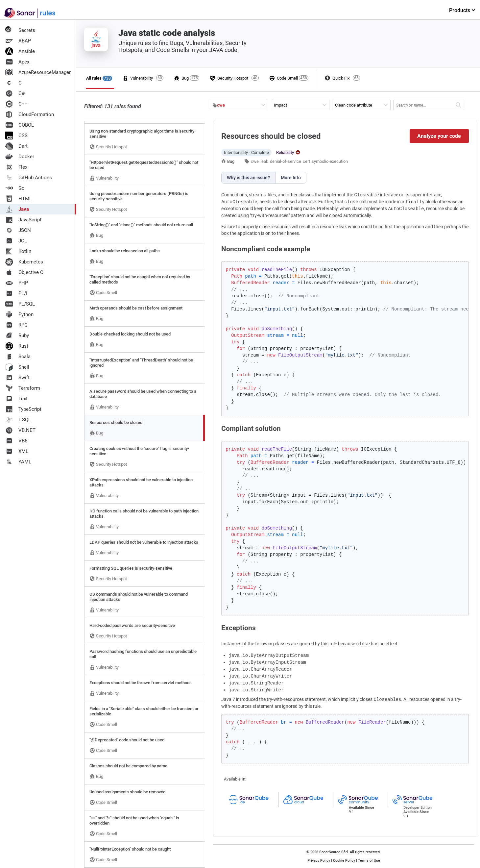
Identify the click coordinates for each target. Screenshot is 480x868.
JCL (16, 241)
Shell (17, 367)
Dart (16, 146)
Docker (20, 157)
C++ (16, 104)
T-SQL (18, 420)
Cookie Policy (344, 861)
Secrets (20, 30)
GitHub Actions (29, 178)
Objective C (24, 272)
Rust (17, 346)
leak (264, 161)
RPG (16, 325)
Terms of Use (369, 861)
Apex (17, 62)
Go (15, 188)
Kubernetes (24, 262)
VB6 (16, 441)
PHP (17, 283)
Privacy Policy (319, 861)
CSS (16, 136)
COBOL (20, 125)
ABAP (18, 41)
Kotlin (18, 251)
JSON (18, 230)
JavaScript (23, 220)
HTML (19, 199)
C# (15, 93)
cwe (255, 161)
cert (306, 161)
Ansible (20, 51)
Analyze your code (439, 136)
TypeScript (23, 409)
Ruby (17, 335)
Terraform (23, 388)
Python (19, 314)
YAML (18, 462)
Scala (18, 357)
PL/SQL (20, 304)
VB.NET (20, 430)
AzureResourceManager (38, 72)
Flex (16, 167)
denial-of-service (286, 161)
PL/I (16, 293)
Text (16, 399)
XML (17, 451)
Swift (17, 378)
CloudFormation (30, 114)
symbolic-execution (330, 161)
